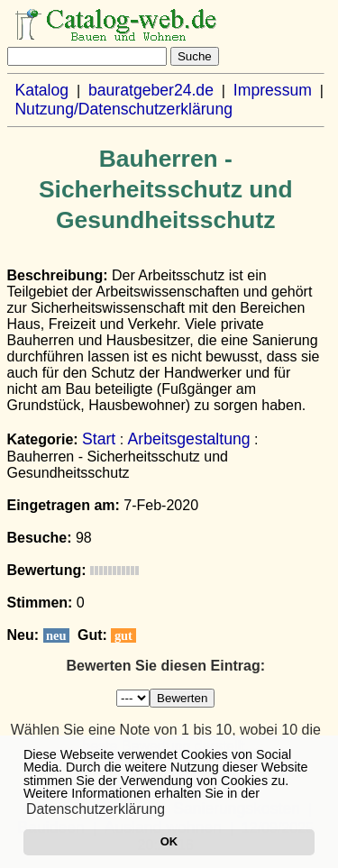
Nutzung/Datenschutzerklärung (123, 109)
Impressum (273, 90)
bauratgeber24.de (151, 90)
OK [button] (169, 841)
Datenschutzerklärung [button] (96, 809)
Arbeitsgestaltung (189, 439)
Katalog (41, 90)
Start (99, 439)
